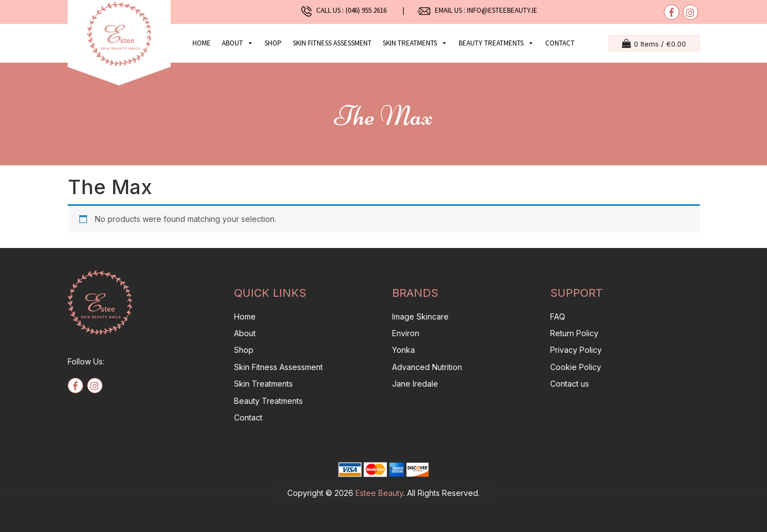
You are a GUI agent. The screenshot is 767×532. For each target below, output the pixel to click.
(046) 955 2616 (369, 10)
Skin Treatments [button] (415, 43)
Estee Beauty (379, 493)
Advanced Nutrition (427, 367)
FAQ (558, 316)
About (238, 43)
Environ (406, 333)
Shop (273, 43)
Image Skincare (420, 316)
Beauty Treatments (268, 401)
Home (202, 43)
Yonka (403, 350)
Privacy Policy (576, 350)
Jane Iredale (415, 384)
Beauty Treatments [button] (496, 43)
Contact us (570, 384)
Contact (560, 43)
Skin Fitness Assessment (332, 43)
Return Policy (574, 333)
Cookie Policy (576, 367)
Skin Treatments (263, 384)
